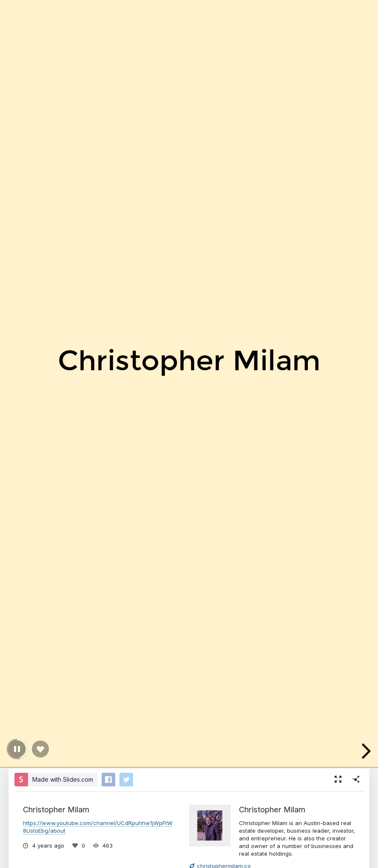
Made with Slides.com (63, 779)
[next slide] (365, 751)
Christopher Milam (272, 809)
